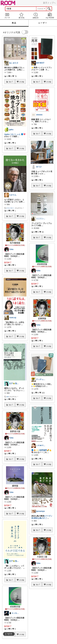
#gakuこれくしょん (12, 134)
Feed (7, 16)
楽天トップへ (49, 3)
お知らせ (36, 16)
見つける (21, 16)
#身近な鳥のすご (40, 518)
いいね (22, 82)
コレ (11, 82)
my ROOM (50, 16)
